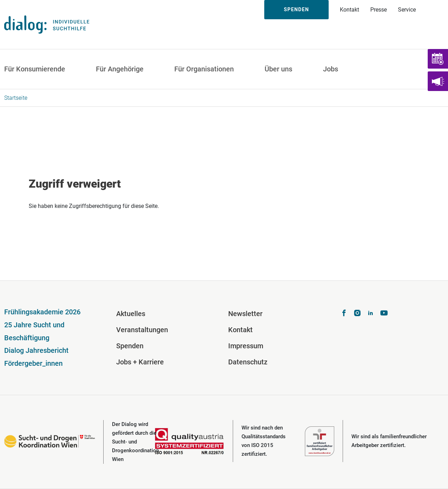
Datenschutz (248, 362)
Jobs (331, 69)
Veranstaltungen (142, 330)
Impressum (246, 346)
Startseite (16, 98)
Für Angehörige (120, 69)
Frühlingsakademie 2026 (42, 312)
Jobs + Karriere (140, 362)
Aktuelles (131, 314)
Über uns (278, 69)
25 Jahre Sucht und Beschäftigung (34, 331)
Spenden (296, 9)
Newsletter (245, 314)
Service (407, 10)
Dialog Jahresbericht (36, 350)
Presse (379, 10)
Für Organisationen (204, 69)
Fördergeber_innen (33, 363)
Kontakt (349, 10)
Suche (435, 10)
